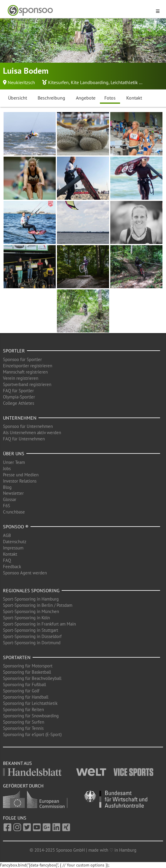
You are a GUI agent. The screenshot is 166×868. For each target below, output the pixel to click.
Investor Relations (20, 481)
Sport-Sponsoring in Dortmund (32, 643)
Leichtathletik (124, 82)
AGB (7, 535)
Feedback (12, 567)
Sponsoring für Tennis (23, 728)
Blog (7, 487)
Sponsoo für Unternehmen (28, 426)
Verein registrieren (21, 378)
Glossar (10, 499)
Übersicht (17, 98)
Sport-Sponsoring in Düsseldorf (32, 636)
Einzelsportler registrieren (28, 366)
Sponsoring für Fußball (24, 685)
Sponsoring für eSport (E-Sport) (32, 734)
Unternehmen (20, 418)
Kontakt (134, 98)
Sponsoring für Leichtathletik (30, 703)
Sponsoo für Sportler (22, 359)
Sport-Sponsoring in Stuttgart (31, 630)
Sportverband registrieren (27, 384)
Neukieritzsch (21, 82)
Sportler (14, 351)
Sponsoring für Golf (21, 691)
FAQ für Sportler (18, 391)
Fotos (110, 98)
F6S (7, 506)
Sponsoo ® (16, 527)
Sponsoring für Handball (26, 697)
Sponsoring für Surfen (24, 722)
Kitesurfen (58, 82)
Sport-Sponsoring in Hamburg (31, 599)
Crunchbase (14, 512)
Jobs (7, 468)
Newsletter (13, 493)
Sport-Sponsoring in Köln (26, 618)
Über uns (14, 453)
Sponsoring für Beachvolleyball (32, 678)
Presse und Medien (21, 475)
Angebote (86, 98)
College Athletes (19, 403)
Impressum (13, 548)
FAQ (7, 560)
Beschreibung (51, 98)
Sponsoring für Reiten (23, 709)
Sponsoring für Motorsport (28, 666)
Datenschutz (15, 542)
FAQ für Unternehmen (24, 439)
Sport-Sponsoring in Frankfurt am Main (39, 624)
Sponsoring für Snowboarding (31, 716)
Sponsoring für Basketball (27, 672)
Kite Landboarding (90, 82)
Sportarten (17, 657)
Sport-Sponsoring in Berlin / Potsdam (38, 605)
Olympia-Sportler (19, 397)
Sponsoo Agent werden (25, 573)
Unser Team (14, 462)
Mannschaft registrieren (25, 372)
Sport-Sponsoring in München (31, 611)
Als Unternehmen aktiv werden (32, 433)
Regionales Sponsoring (31, 590)
